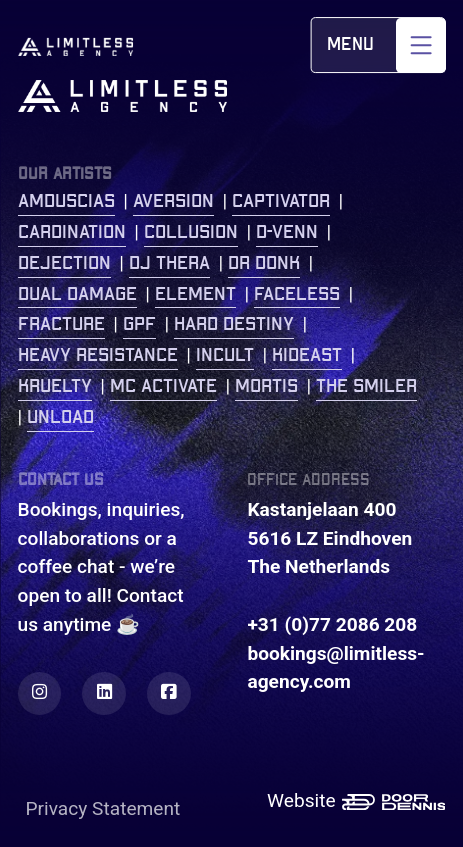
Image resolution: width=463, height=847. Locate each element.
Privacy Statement (103, 808)
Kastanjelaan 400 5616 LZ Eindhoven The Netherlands (329, 538)
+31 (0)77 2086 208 (332, 624)
